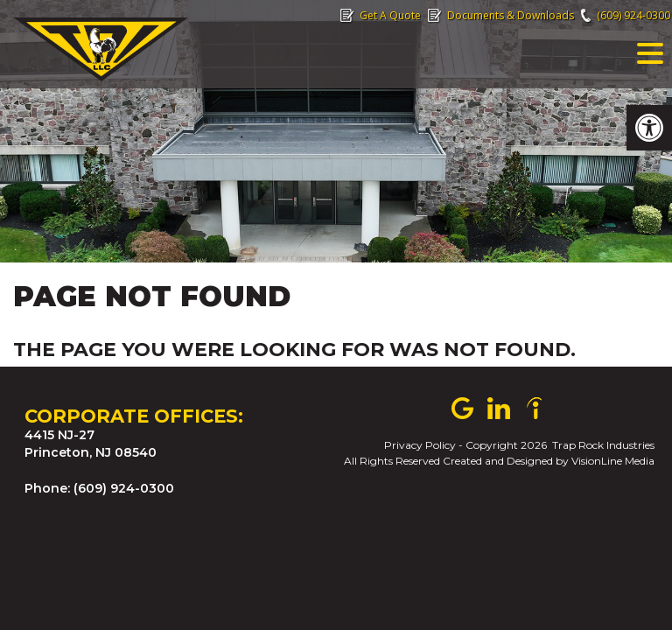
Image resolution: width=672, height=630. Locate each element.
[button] (649, 128)
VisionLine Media (613, 461)
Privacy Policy (420, 445)
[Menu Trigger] (650, 52)
